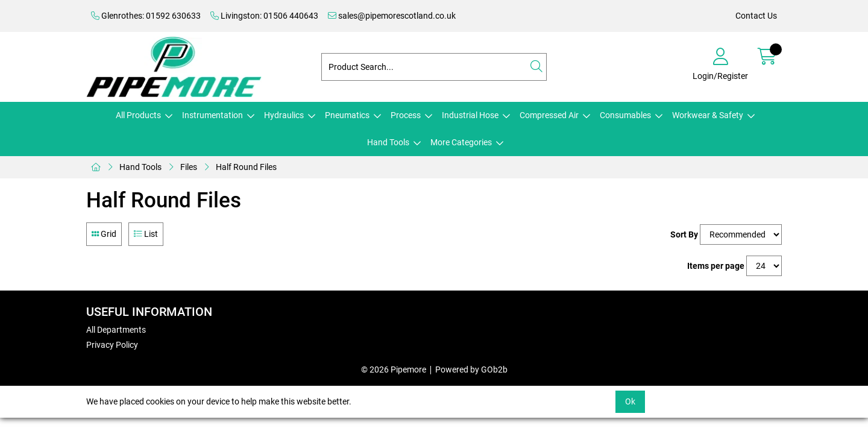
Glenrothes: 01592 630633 (146, 16)
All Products (138, 115)
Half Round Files (246, 167)
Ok (630, 401)
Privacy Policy (112, 345)
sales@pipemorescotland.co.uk (392, 16)
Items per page (716, 266)
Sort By (684, 234)
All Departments (116, 330)
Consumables (625, 115)
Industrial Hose (470, 115)
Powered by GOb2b (471, 370)
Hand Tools (388, 142)
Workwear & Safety (708, 115)
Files (189, 167)
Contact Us (756, 16)
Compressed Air (549, 115)
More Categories (461, 142)
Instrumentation (212, 115)
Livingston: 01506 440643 (264, 16)
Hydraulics (284, 115)
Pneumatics (347, 115)
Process (406, 115)
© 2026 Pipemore (394, 370)
